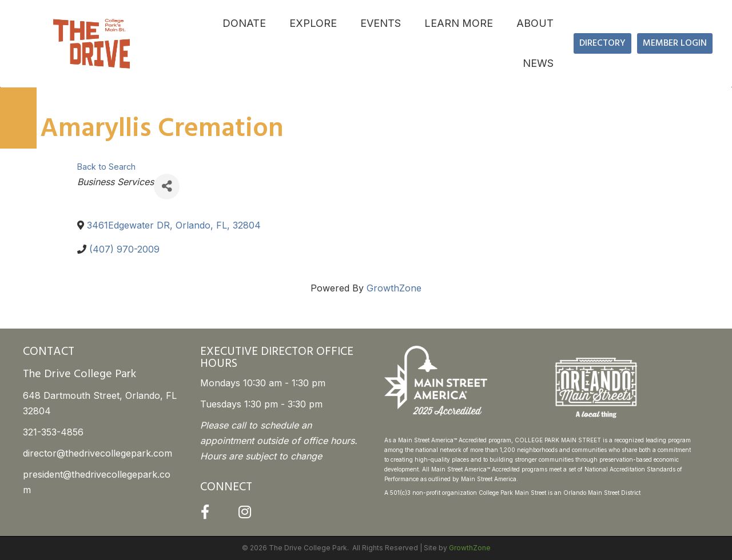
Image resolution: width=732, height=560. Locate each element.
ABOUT (535, 23)
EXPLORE (313, 23)
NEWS (538, 63)
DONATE (244, 23)
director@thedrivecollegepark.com (98, 453)
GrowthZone (394, 288)
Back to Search (106, 167)
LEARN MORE (459, 23)
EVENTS (381, 23)
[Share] (167, 187)
